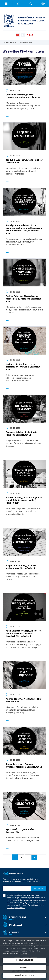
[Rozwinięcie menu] (24, 917)
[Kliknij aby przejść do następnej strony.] (34, 857)
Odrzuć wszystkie (24, 960)
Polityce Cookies (22, 953)
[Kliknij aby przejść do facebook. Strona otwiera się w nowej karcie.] (23, 35)
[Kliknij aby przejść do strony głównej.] (18, 4)
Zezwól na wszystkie (25, 975)
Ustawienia (25, 968)
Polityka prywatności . (16, 908)
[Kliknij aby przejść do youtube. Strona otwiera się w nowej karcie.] (18, 35)
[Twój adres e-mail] (17, 888)
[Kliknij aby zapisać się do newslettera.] (39, 888)
